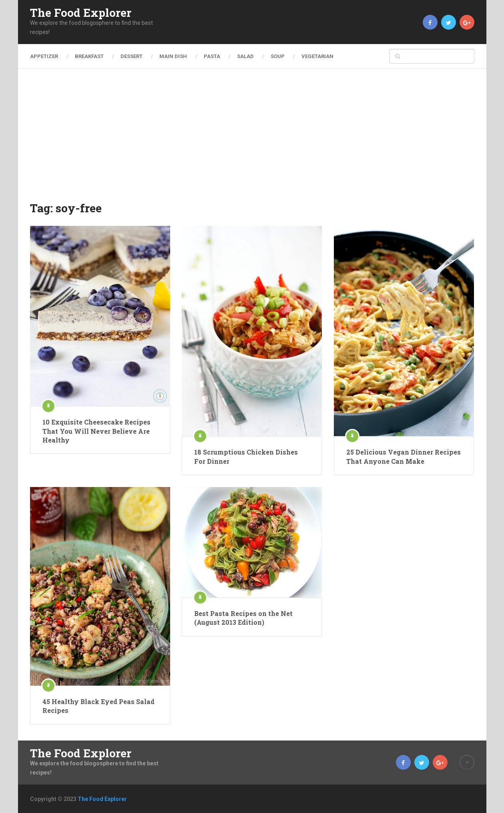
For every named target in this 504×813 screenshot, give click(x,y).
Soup (278, 56)
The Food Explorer (81, 13)
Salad (245, 56)
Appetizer (44, 56)
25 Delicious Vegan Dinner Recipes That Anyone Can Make (404, 456)
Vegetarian (317, 56)
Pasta (212, 56)
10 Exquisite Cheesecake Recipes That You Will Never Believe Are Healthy (96, 431)
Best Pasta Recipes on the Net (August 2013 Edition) (243, 618)
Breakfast (89, 56)
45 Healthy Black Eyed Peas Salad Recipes (98, 706)
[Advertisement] (252, 140)
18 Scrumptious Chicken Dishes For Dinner (246, 456)
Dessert (132, 56)
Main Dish (173, 56)
